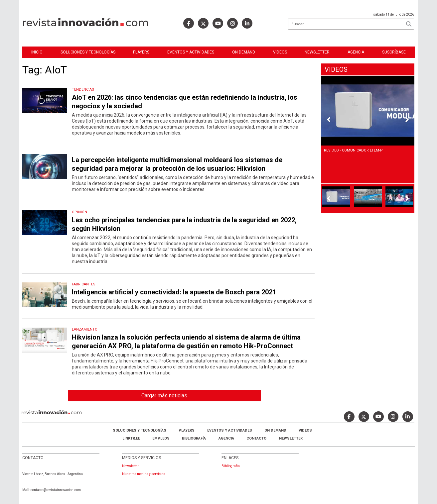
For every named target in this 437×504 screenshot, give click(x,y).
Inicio (37, 52)
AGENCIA (226, 438)
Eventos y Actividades (191, 52)
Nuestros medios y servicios (144, 474)
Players (141, 52)
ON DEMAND (244, 52)
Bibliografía (194, 438)
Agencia (356, 52)
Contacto (256, 438)
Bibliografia (231, 466)
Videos (280, 52)
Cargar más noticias (164, 396)
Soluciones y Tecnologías (88, 52)
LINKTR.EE (131, 438)
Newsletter (317, 52)
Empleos (161, 438)
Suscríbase (394, 52)
